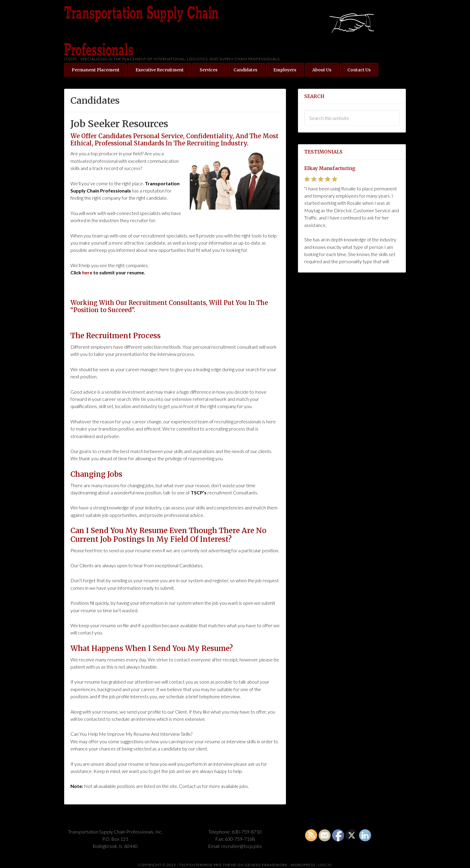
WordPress (303, 865)
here (87, 272)
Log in (325, 865)
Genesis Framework (266, 865)
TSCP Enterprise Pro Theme (208, 865)
